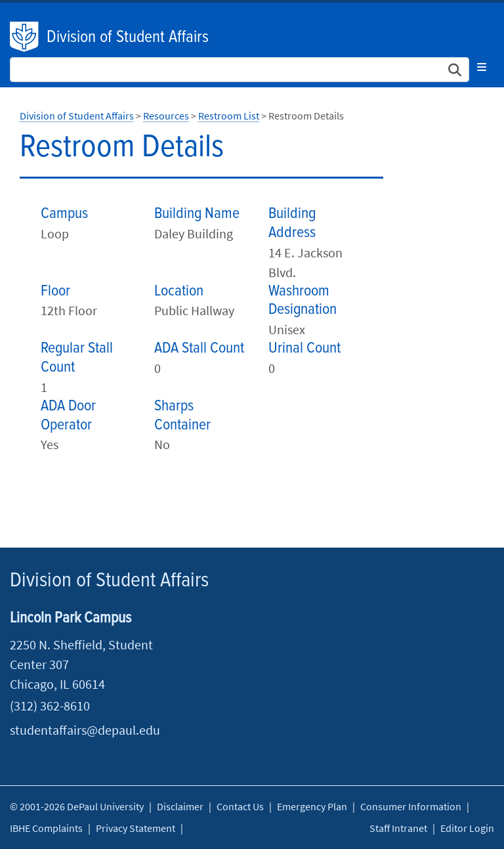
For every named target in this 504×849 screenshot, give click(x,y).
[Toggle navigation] (482, 67)
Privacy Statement (136, 828)
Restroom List (229, 116)
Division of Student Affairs (128, 37)
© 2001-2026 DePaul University (77, 806)
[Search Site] (240, 70)
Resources (166, 116)
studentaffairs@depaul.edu (85, 730)
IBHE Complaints (46, 828)
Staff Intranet (398, 828)
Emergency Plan (312, 806)
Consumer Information (411, 806)
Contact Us (240, 806)
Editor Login (467, 828)
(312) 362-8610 (50, 706)
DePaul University (25, 37)
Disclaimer (180, 806)
